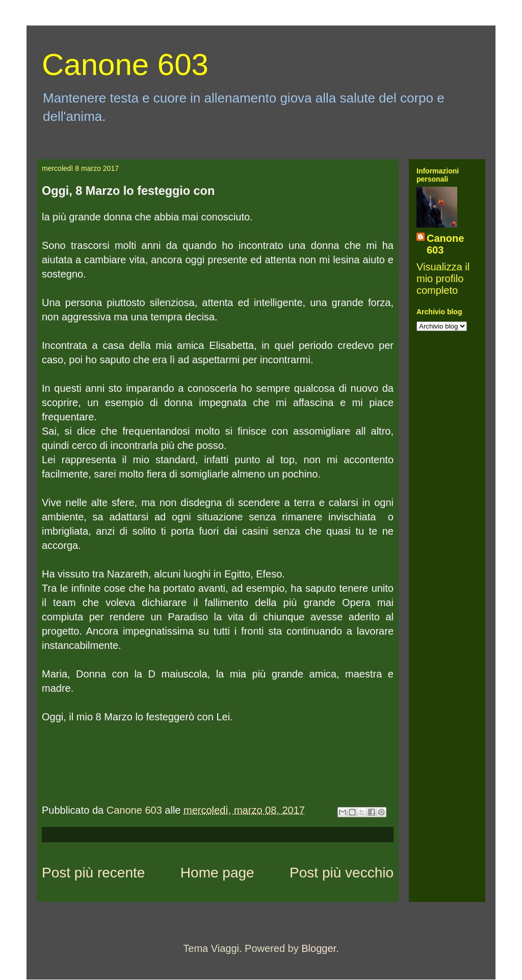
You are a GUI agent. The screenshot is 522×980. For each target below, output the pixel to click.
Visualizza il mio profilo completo (443, 279)
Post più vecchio (342, 873)
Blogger (319, 948)
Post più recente (93, 873)
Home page (217, 873)
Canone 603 (125, 65)
